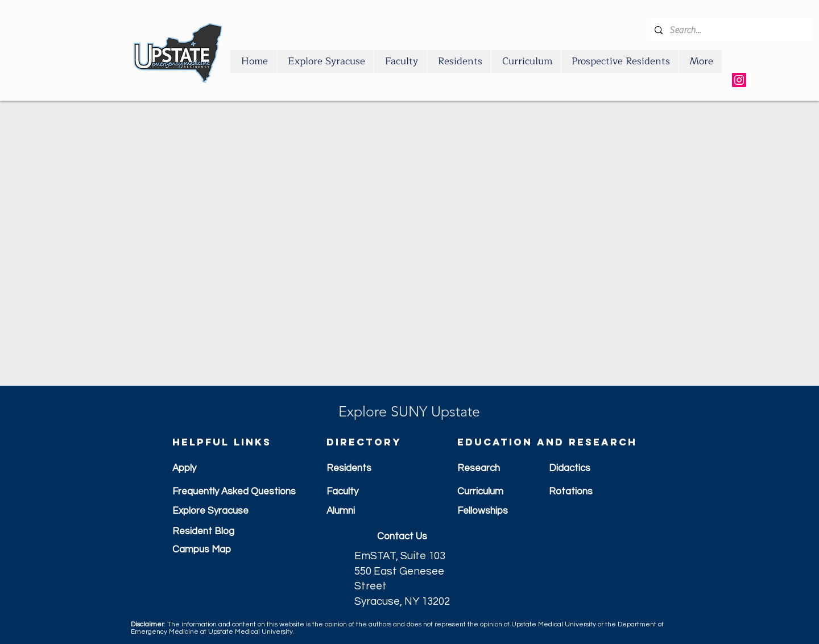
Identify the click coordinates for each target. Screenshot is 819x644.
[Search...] (729, 30)
